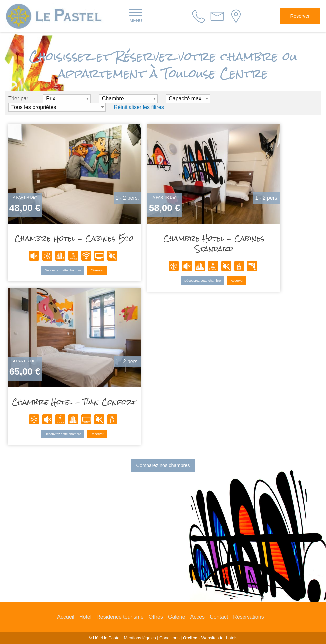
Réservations (248, 617)
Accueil (66, 617)
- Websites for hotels (210, 638)
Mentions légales (140, 638)
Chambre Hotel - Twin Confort (75, 403)
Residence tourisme (120, 617)
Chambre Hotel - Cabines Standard (215, 245)
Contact (219, 617)
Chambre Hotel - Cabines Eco (75, 240)
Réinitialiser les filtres (139, 107)
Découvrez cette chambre (63, 271)
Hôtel (85, 617)
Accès (198, 617)
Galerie (177, 617)
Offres (156, 617)
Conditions (169, 638)
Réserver (300, 16)
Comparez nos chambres (163, 465)
